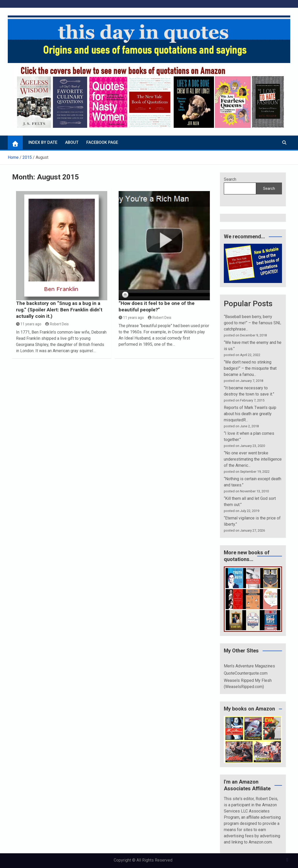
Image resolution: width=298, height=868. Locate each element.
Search (230, 179)
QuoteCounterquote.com (246, 673)
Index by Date (43, 142)
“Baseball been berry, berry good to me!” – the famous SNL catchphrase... (253, 323)
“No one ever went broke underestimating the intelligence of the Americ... (253, 459)
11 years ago (29, 324)
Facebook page (102, 142)
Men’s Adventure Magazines (249, 666)
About (72, 142)
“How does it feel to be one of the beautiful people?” (157, 306)
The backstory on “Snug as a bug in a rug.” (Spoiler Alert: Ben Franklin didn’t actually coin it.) (59, 310)
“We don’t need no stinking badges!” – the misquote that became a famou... (250, 368)
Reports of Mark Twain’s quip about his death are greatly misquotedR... (250, 414)
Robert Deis (57, 324)
